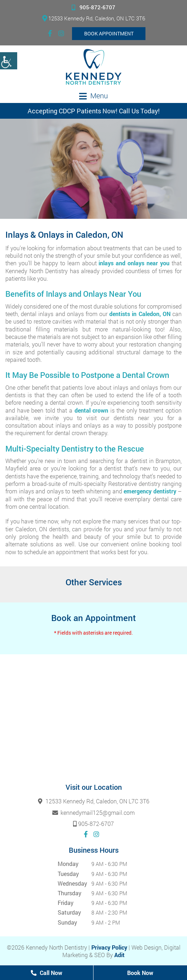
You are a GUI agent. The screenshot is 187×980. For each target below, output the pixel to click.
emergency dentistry (150, 491)
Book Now (140, 973)
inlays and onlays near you (134, 263)
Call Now (47, 973)
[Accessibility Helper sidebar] (9, 61)
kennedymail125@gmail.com (93, 812)
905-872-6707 (93, 7)
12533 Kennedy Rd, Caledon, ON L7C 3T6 (94, 18)
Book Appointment (109, 33)
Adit (119, 955)
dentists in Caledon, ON (140, 314)
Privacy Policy (109, 947)
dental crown (92, 410)
